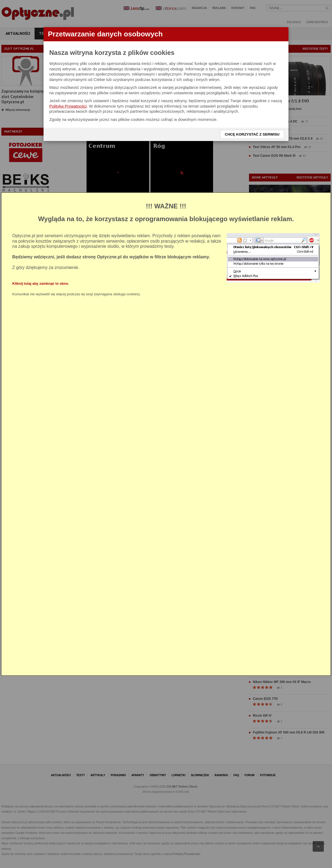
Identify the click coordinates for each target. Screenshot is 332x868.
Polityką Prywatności (68, 106)
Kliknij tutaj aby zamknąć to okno (40, 283)
